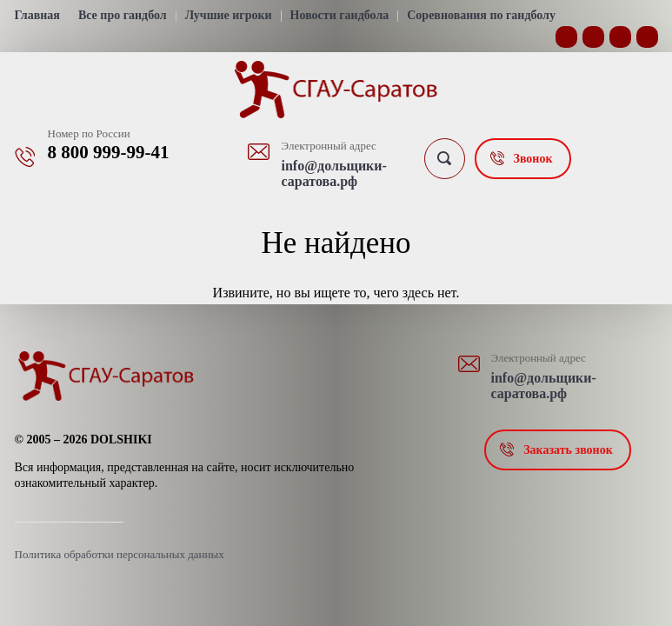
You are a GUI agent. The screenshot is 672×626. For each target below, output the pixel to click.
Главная (37, 15)
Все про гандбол (123, 15)
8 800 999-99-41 (109, 152)
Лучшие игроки (229, 15)
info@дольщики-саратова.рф (334, 173)
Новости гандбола (340, 15)
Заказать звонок (568, 450)
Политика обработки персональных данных (120, 554)
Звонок (533, 159)
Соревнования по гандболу (481, 15)
